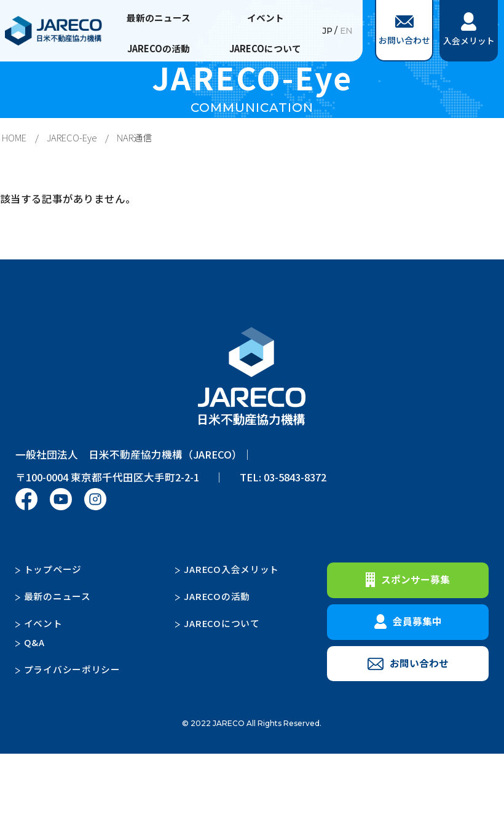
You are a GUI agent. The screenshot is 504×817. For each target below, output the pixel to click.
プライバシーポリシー (72, 669)
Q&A (34, 642)
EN (346, 31)
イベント (266, 18)
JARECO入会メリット (231, 569)
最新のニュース (159, 18)
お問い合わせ (404, 31)
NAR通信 (134, 137)
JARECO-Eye (72, 137)
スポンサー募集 (408, 580)
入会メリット (469, 30)
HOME (14, 137)
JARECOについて (265, 48)
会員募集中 (408, 622)
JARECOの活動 (159, 48)
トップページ (53, 569)
